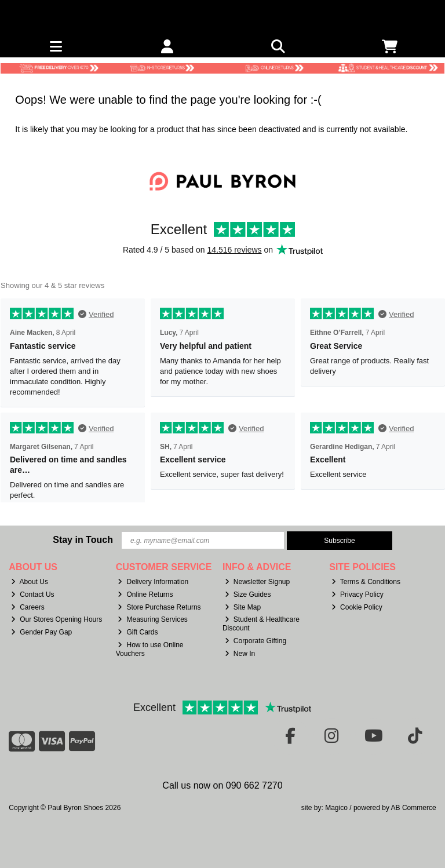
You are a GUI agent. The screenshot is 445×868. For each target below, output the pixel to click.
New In (240, 654)
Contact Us (32, 595)
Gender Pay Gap (41, 632)
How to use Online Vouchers (150, 649)
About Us (30, 582)
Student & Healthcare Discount (261, 623)
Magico (336, 808)
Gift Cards (138, 632)
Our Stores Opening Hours (56, 619)
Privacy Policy (358, 595)
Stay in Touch (83, 540)
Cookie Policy (357, 607)
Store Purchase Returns (159, 607)
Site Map (243, 607)
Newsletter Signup (257, 582)
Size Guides (248, 595)
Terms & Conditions (366, 582)
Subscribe (339, 541)
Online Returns (145, 595)
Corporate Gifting (256, 641)
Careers (28, 607)
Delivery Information (153, 582)
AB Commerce (414, 808)
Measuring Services (152, 619)
